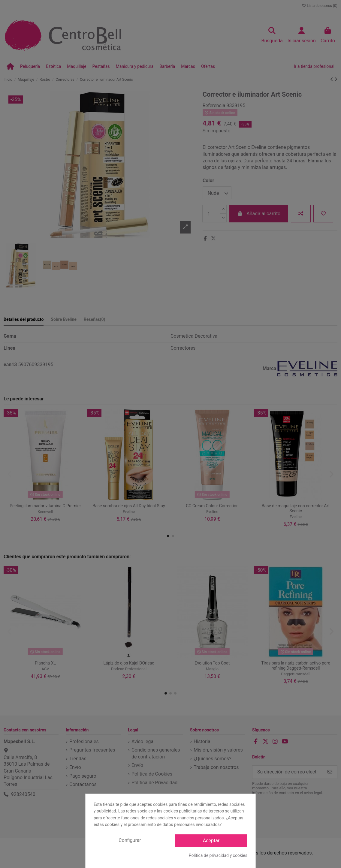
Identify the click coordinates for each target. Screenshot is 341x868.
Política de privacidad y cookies (218, 855)
